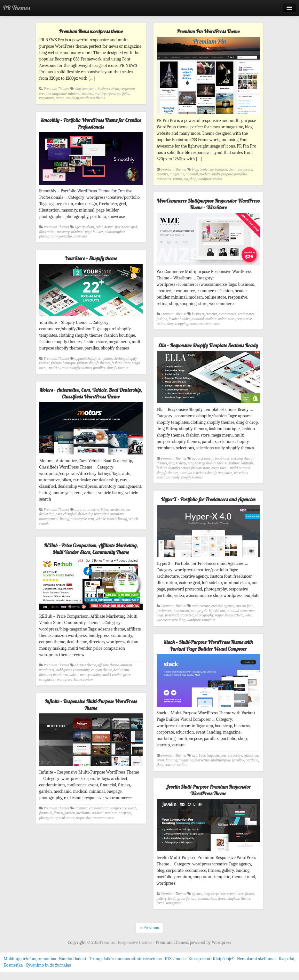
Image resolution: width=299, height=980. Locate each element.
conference (119, 808)
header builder (180, 319)
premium (201, 899)
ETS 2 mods (175, 959)
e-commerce (227, 314)
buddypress (63, 670)
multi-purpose (105, 94)
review (88, 680)
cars (59, 514)
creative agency (223, 606)
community (82, 670)
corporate (128, 89)
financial (46, 813)
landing (172, 760)
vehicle (101, 519)
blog (78, 89)
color (99, 227)
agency (80, 227)
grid (134, 227)
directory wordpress (54, 675)
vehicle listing (117, 519)
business (104, 89)
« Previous (149, 928)
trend (161, 903)
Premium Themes (56, 89)
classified (70, 514)
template (233, 899)
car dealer (117, 510)
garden (70, 813)
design (109, 227)
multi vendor (112, 675)
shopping (182, 324)
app (195, 755)
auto (78, 510)
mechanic (83, 813)
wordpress (173, 903)
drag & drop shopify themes (207, 463)
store (193, 324)
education (251, 755)
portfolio (123, 94)
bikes (104, 510)
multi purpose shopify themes (70, 368)
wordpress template (201, 620)
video (248, 615)
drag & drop (177, 463)
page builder (94, 232)
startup (170, 765)
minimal (74, 94)
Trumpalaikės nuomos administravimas (125, 959)
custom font (244, 606)
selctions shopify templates (213, 473)
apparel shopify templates (93, 359)
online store (227, 319)
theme (245, 899)
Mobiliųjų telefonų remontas (30, 959)
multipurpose (221, 760)
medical (98, 813)
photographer (115, 232)
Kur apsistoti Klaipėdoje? (211, 959)
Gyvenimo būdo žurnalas (48, 965)
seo (68, 98)
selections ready (168, 477)
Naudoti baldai (72, 959)
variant (182, 765)
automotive (91, 510)
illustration (47, 232)
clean (115, 89)
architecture (201, 606)
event (161, 760)
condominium (99, 808)
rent (91, 519)
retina (60, 98)
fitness (58, 813)
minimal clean (237, 611)
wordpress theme (93, 98)
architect (81, 808)
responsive (47, 98)
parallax (99, 368)
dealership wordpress (93, 514)
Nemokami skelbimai (256, 959)
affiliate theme (108, 665)
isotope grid (199, 611)
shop (75, 98)
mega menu (220, 468)
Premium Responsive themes (126, 942)
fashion (162, 319)
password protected (179, 615)
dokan (74, 675)
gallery (162, 899)
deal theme (121, 670)
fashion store (121, 363)
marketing (202, 760)
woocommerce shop (171, 620)
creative (45, 94)
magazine (59, 94)
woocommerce (209, 324)
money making (91, 675)
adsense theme (85, 665)
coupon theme (102, 670)
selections (241, 473)
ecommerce (246, 314)
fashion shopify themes (94, 363)
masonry (63, 232)
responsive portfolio (229, 615)
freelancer (122, 227)
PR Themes (17, 8)
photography (49, 236)
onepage (125, 813)
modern (88, 94)
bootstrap (89, 89)
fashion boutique (63, 363)
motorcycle (79, 519)
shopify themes (118, 368)
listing (65, 519)
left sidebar (217, 611)
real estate (67, 818)
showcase (80, 236)
